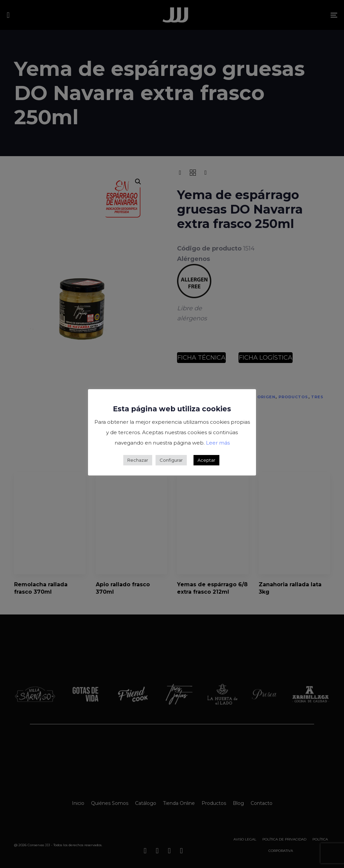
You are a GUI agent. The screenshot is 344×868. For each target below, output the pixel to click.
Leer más (218, 443)
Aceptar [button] (206, 460)
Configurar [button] (171, 460)
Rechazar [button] (138, 460)
